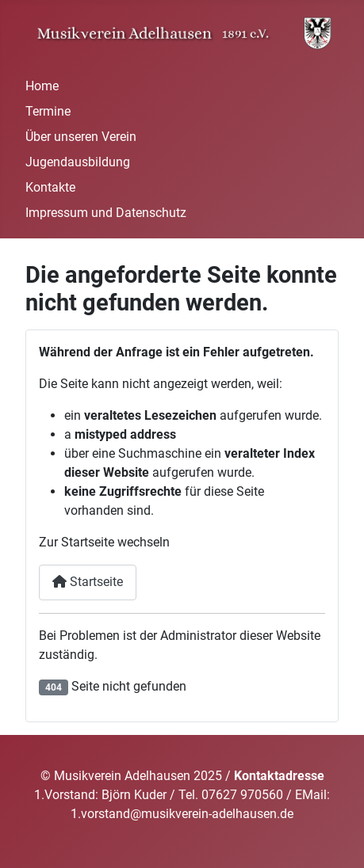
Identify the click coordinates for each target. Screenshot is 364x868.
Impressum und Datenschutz (106, 213)
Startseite (88, 582)
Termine (48, 111)
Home (42, 86)
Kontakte (50, 187)
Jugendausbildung (78, 162)
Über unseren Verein (81, 137)
